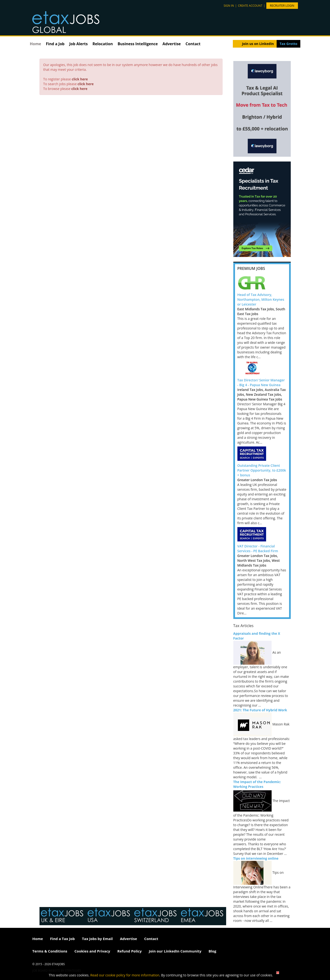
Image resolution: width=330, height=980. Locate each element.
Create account (250, 6)
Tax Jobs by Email (97, 939)
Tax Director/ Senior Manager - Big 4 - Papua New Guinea (261, 382)
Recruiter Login (282, 6)
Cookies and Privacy (92, 951)
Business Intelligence (138, 44)
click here (80, 79)
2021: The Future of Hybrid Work (260, 710)
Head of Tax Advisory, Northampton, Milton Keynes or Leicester (261, 299)
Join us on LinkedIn (258, 44)
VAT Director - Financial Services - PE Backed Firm (258, 548)
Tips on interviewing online (256, 858)
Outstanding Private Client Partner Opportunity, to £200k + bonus (262, 470)
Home (36, 44)
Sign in (229, 6)
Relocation (103, 44)
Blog (212, 951)
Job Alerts (78, 44)
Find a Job (55, 44)
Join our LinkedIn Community (175, 951)
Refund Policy (129, 951)
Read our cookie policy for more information (125, 975)
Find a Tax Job (62, 939)
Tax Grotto (288, 44)
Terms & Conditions (50, 951)
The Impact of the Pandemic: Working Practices (257, 784)
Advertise (172, 44)
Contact (193, 44)
